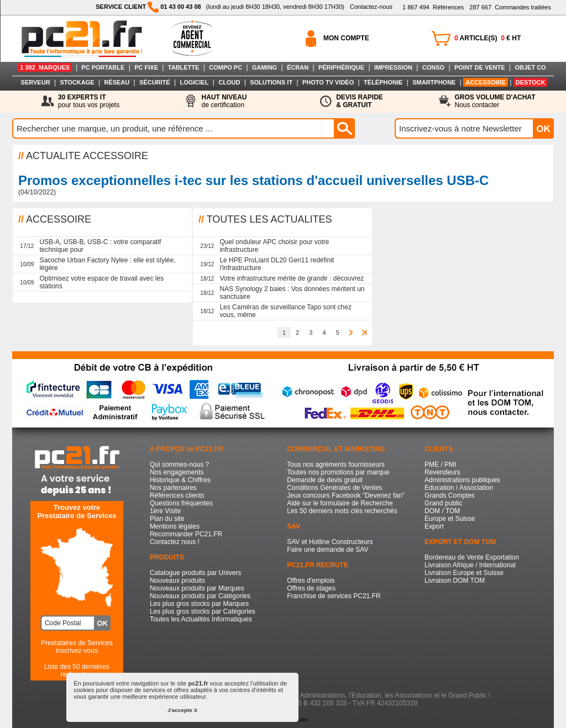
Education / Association (459, 488)
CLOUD (229, 82)
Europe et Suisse (450, 519)
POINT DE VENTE (480, 67)
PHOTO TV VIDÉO (328, 82)
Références (433, 7)
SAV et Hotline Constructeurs (330, 542)
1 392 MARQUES (45, 67)
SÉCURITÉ (155, 82)
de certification (224, 101)
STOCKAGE (77, 82)
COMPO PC (226, 67)
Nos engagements (177, 472)
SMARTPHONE (434, 82)
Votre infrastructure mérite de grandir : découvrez (292, 278)
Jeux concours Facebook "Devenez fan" (346, 495)
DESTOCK (531, 82)
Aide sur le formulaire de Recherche (340, 503)
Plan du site (167, 519)
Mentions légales (175, 526)
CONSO (433, 67)
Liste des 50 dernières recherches (77, 671)
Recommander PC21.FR (186, 534)
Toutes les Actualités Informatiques (201, 619)
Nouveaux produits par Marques (197, 588)
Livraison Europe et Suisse (464, 573)
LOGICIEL (194, 82)
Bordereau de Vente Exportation (472, 557)
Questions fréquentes (181, 503)
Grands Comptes (450, 495)
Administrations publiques (462, 480)
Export (434, 526)
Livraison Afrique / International (470, 565)
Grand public (443, 503)
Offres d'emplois (311, 581)
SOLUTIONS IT (271, 82)
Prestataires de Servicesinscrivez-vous (77, 647)
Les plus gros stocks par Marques (199, 604)
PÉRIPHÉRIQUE (341, 67)
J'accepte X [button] (182, 710)
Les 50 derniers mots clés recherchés (342, 511)
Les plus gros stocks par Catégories (203, 611)
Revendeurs (442, 472)
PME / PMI (440, 465)
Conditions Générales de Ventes (334, 488)
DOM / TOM (442, 511)
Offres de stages (311, 588)
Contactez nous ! (175, 542)
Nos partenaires (173, 488)
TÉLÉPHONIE (383, 82)
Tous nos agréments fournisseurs (336, 465)
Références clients (177, 495)
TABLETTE (184, 67)
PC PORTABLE (103, 67)
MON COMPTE (346, 38)
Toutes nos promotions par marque (338, 472)
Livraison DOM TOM (455, 581)
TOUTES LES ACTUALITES (269, 219)
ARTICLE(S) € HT (488, 38)
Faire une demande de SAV (327, 550)
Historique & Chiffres (180, 480)
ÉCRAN (298, 67)
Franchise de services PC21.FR (334, 596)
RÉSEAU (117, 82)
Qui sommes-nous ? (179, 465)
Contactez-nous (371, 7)
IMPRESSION (393, 67)
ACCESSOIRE (486, 82)
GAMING (264, 67)
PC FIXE (146, 67)
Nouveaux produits (177, 581)
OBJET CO (530, 67)
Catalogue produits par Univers (195, 573)
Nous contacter (495, 101)
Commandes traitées (510, 7)
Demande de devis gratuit (325, 480)
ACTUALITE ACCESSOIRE (87, 156)
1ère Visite (165, 511)
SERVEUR (36, 82)
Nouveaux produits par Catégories (200, 596)
